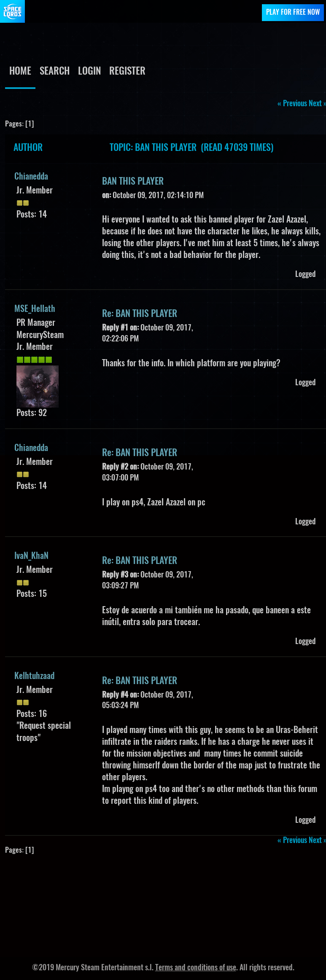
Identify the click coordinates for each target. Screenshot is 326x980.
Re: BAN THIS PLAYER (140, 314)
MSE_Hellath (35, 309)
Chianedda (31, 177)
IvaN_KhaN (31, 556)
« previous (292, 104)
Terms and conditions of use (196, 968)
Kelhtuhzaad (34, 677)
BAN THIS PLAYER (133, 182)
